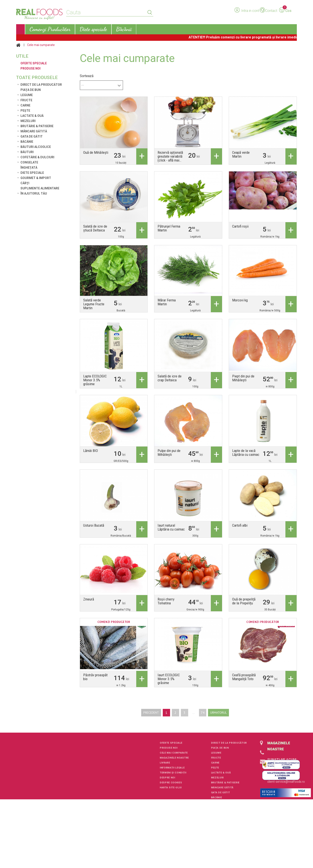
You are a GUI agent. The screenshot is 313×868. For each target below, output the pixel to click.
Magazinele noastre (174, 758)
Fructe (26, 100)
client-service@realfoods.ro (286, 782)
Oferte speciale (171, 743)
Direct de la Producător (41, 85)
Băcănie (27, 142)
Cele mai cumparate (174, 753)
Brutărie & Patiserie (37, 126)
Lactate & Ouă (32, 116)
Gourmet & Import (36, 178)
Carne (25, 105)
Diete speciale (32, 173)
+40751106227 (278, 766)
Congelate (29, 162)
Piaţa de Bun (31, 90)
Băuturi (27, 152)
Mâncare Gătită (34, 131)
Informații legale (172, 768)
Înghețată (29, 168)
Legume (27, 95)
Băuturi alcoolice (36, 147)
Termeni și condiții (173, 773)
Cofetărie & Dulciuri (37, 157)
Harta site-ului (171, 788)
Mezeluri (28, 121)
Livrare (165, 763)
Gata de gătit (32, 136)
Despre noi (167, 778)
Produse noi (169, 748)
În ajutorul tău (34, 193)
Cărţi (25, 183)
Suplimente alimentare (40, 188)
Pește (25, 111)
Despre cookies (171, 783)
